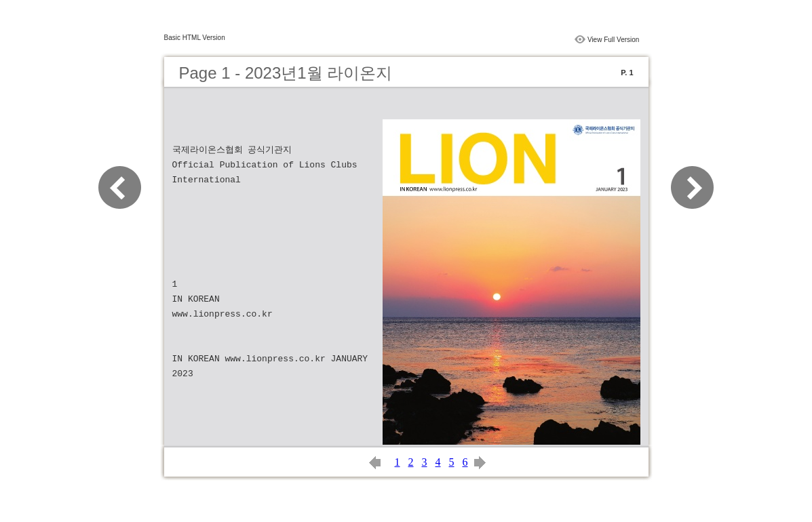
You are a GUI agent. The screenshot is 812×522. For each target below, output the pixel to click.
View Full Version (614, 40)
